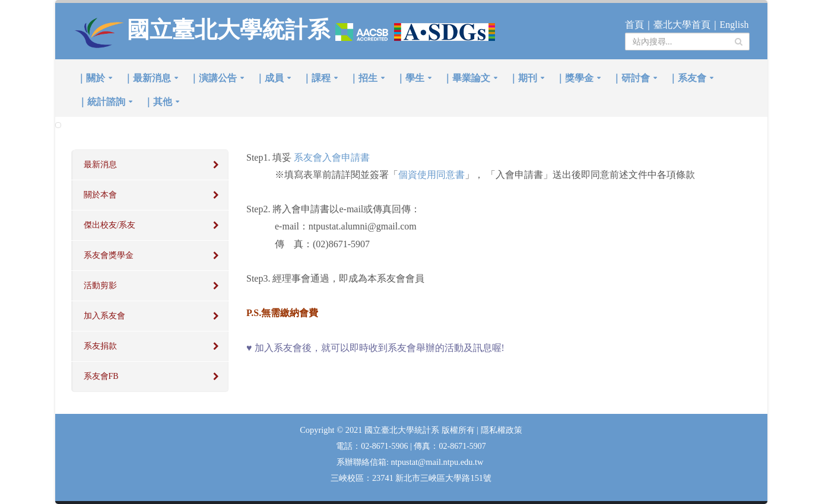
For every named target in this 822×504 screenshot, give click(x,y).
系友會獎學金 (109, 255)
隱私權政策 (502, 430)
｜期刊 (523, 78)
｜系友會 (687, 78)
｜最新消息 (147, 78)
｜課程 (316, 78)
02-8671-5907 (462, 446)
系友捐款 (100, 346)
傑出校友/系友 (110, 225)
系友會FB (101, 376)
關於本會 (100, 195)
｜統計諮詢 (101, 102)
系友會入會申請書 (332, 157)
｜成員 (269, 78)
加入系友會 (104, 316)
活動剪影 (100, 286)
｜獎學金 (575, 78)
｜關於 (91, 78)
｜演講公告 (213, 78)
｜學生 (410, 78)
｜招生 (363, 78)
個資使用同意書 (431, 175)
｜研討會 (631, 78)
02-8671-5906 (385, 446)
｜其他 (158, 102)
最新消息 (100, 165)
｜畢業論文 (466, 78)
